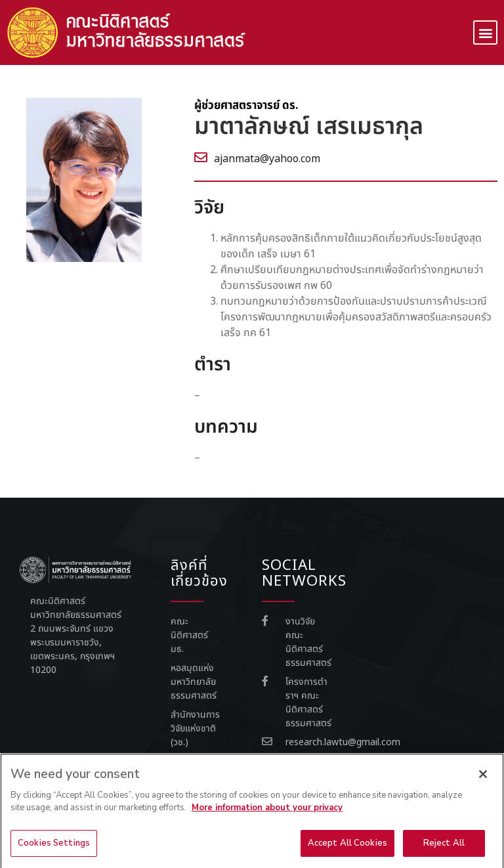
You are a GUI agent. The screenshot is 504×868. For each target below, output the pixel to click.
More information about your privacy (267, 814)
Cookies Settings (54, 850)
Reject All (444, 850)
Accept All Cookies (347, 850)
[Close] (483, 781)
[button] (485, 33)
